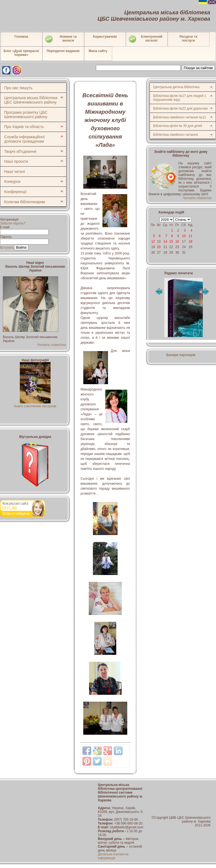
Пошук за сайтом (198, 68)
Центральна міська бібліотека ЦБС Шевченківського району (31, 100)
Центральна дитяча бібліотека (176, 87)
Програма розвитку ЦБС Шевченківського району (26, 115)
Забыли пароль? (13, 223)
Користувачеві (105, 37)
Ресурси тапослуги (188, 39)
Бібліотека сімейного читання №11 (180, 117)
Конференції (15, 192)
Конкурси (12, 181)
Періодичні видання (63, 51)
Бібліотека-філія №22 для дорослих (180, 109)
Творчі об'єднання (20, 151)
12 (153, 242)
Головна (21, 37)
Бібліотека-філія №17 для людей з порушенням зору (179, 98)
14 (165, 242)
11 (191, 236)
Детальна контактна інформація (113, 856)
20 (159, 247)
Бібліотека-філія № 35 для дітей (178, 126)
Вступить (7, 248)
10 (184, 236)
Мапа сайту (98, 51)
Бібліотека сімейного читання (175, 135)
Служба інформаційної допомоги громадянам (24, 139)
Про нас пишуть (18, 88)
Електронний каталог (145, 39)
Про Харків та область (24, 127)
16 (177, 242)
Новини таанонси (61, 39)
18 (191, 242)
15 (171, 242)
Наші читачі (14, 172)
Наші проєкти (16, 161)
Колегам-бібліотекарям (25, 202)
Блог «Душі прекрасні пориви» (21, 53)
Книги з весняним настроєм (35, 404)
